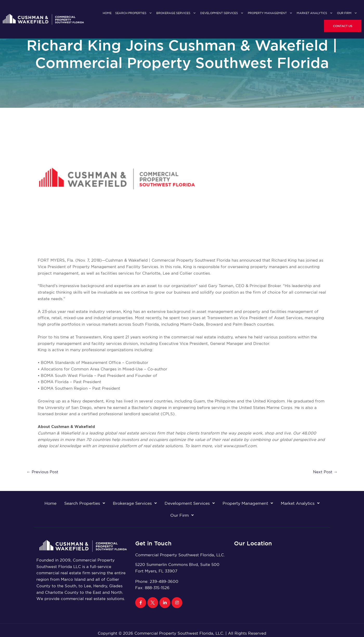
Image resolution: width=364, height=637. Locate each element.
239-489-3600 (164, 581)
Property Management (270, 13)
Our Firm (347, 13)
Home (107, 13)
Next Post (325, 472)
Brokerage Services (176, 13)
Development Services (222, 13)
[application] (149, 13)
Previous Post (42, 472)
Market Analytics (315, 13)
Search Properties (134, 13)
